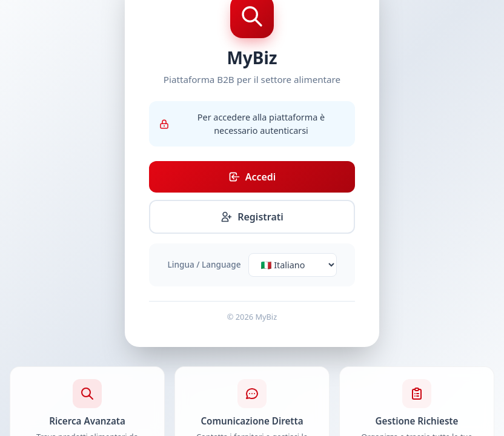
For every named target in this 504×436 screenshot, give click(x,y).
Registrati (252, 217)
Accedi (252, 177)
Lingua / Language (204, 264)
